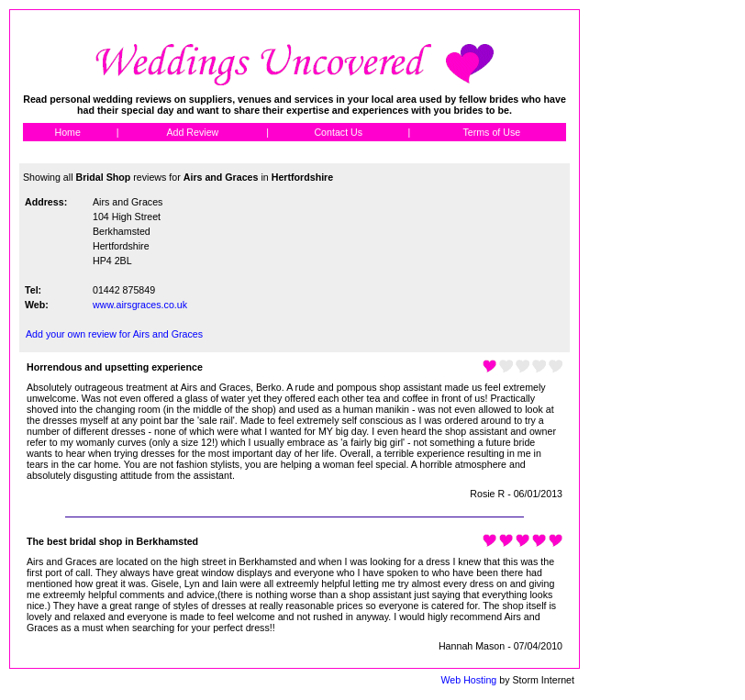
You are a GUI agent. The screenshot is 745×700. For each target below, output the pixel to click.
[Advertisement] (663, 284)
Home (67, 132)
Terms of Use (491, 132)
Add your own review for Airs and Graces (114, 334)
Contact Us (338, 132)
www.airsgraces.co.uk (140, 305)
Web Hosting (468, 680)
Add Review (192, 132)
